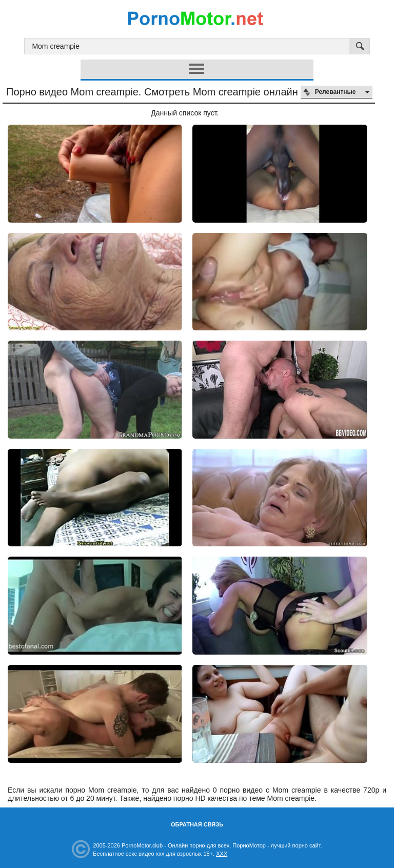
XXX (222, 854)
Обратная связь (197, 824)
